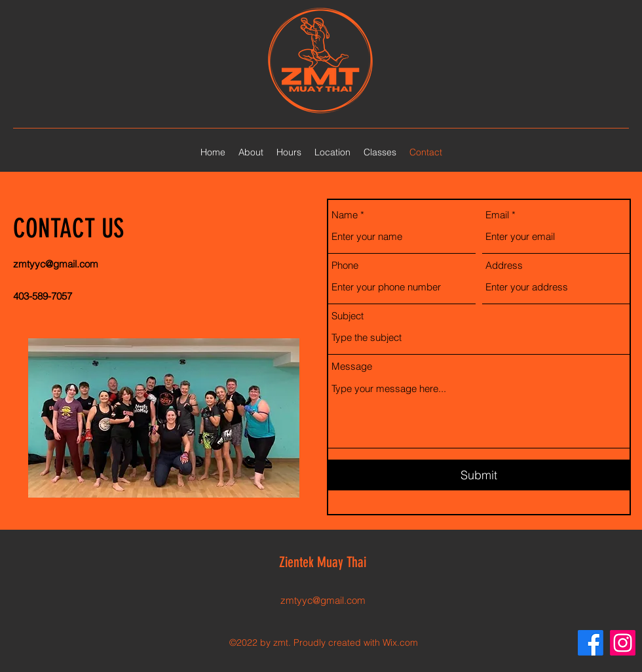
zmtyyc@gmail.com (56, 264)
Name (345, 215)
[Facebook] (591, 643)
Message (352, 366)
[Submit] (479, 475)
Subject (348, 316)
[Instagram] (623, 643)
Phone (345, 265)
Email (497, 215)
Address (504, 265)
